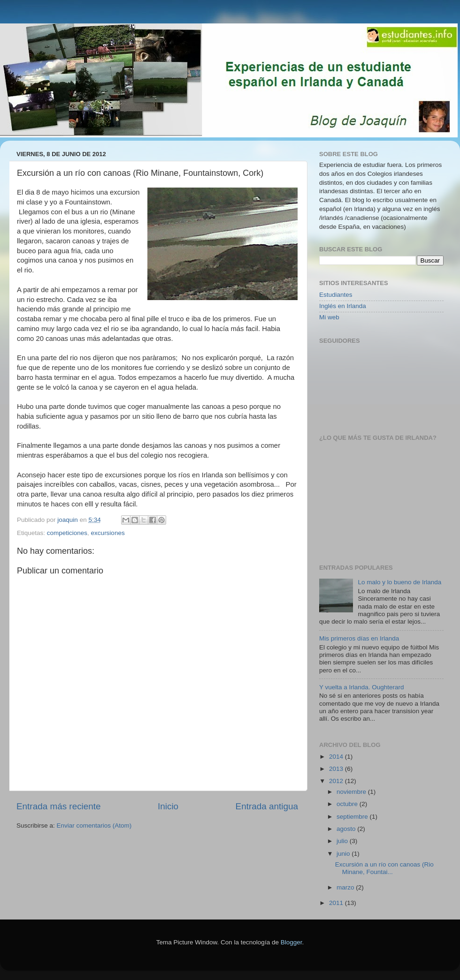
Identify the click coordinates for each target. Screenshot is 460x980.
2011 (337, 903)
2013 (337, 769)
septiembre (353, 817)
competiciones (67, 533)
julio (343, 841)
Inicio (168, 806)
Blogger (291, 942)
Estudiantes (336, 295)
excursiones (108, 533)
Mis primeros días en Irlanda (359, 638)
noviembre (352, 792)
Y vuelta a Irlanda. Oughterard (362, 687)
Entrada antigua (267, 806)
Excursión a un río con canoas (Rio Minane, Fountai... (384, 868)
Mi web (329, 317)
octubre (348, 804)
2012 (337, 781)
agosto (347, 829)
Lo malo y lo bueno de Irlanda (399, 582)
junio (344, 854)
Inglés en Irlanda (343, 306)
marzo (346, 887)
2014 (337, 757)
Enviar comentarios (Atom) (94, 825)
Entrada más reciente (59, 806)
